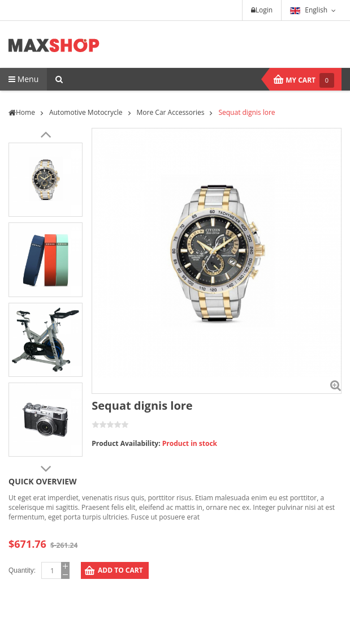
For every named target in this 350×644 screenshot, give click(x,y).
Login (262, 10)
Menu (23, 79)
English (309, 10)
